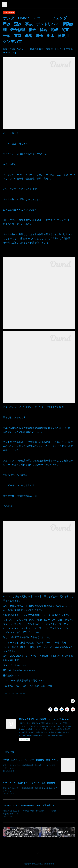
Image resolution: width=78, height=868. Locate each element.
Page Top (39, 852)
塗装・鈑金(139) (21, 693)
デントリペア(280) (9, 693)
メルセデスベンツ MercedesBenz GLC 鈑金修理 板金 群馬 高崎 (36, 805)
